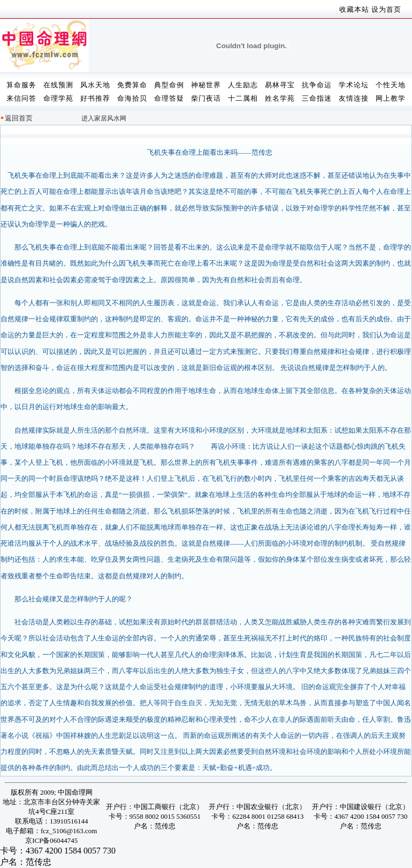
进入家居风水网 (104, 118)
